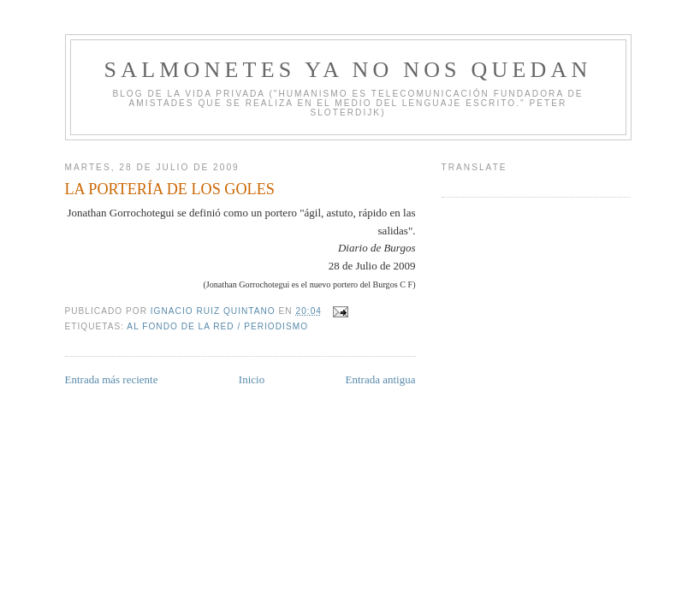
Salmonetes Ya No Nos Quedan (348, 70)
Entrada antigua (381, 379)
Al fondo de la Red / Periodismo (217, 326)
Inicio (252, 379)
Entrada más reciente (112, 379)
